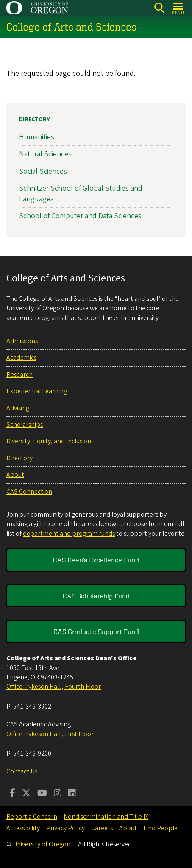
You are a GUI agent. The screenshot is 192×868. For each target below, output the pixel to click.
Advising (18, 408)
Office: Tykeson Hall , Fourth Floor (54, 687)
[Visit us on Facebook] (13, 794)
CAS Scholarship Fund (96, 596)
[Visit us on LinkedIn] (72, 794)
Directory (35, 120)
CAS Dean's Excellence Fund (96, 560)
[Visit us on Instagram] (58, 794)
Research (19, 375)
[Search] (159, 8)
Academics (21, 358)
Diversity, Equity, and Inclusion (49, 441)
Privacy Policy (65, 828)
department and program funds (69, 534)
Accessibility (23, 828)
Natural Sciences (45, 154)
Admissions (22, 341)
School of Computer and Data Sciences (80, 216)
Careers (102, 828)
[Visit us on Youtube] (42, 794)
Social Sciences (43, 171)
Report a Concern (32, 817)
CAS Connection (29, 492)
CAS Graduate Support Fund (96, 632)
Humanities (37, 137)
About (15, 475)
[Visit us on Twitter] (26, 794)
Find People (160, 828)
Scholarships (25, 425)
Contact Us (22, 771)
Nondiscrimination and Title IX (106, 817)
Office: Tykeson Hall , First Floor (50, 734)
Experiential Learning (37, 391)
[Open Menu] (178, 8)
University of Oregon (42, 844)
